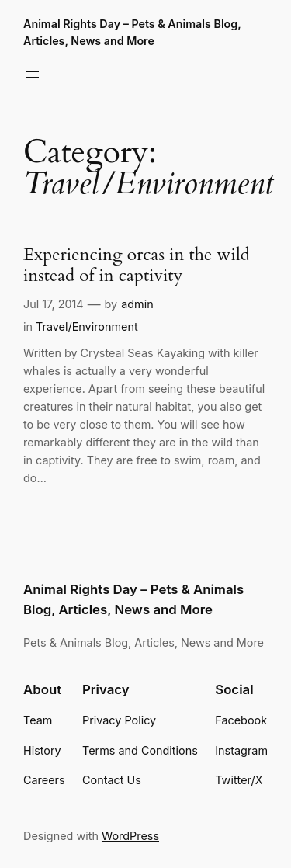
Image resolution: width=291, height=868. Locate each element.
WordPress (130, 836)
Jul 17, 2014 (54, 304)
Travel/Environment (87, 326)
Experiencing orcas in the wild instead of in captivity (137, 266)
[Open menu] (33, 75)
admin (137, 304)
